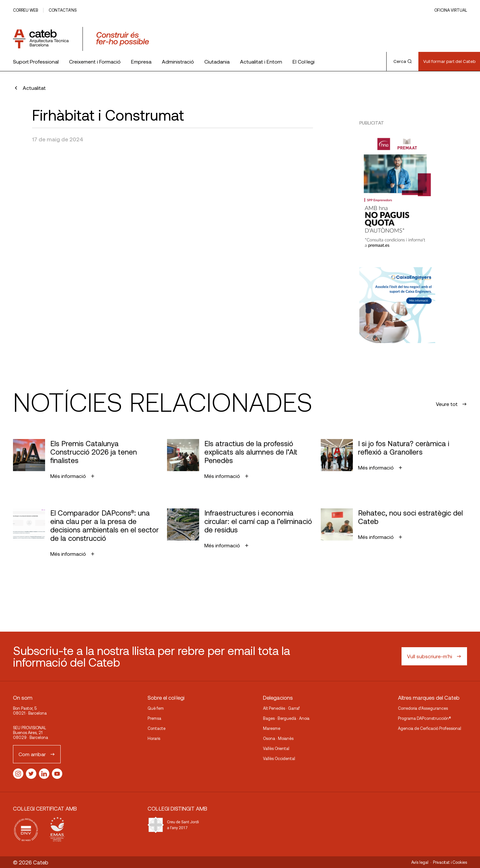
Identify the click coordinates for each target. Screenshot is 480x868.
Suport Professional (36, 61)
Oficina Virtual (451, 10)
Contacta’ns (63, 10)
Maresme (272, 728)
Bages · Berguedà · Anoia (286, 718)
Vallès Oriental (276, 748)
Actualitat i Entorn (261, 61)
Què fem (156, 708)
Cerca (402, 61)
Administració (178, 61)
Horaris (154, 738)
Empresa (141, 61)
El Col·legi (304, 61)
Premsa (154, 718)
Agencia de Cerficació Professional (430, 728)
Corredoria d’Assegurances (423, 708)
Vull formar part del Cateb (449, 61)
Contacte (156, 728)
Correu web (25, 10)
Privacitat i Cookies (450, 862)
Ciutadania (217, 61)
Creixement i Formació (95, 61)
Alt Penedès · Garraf (281, 708)
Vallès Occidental (279, 758)
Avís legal (420, 862)
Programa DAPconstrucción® (425, 718)
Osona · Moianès (278, 738)
